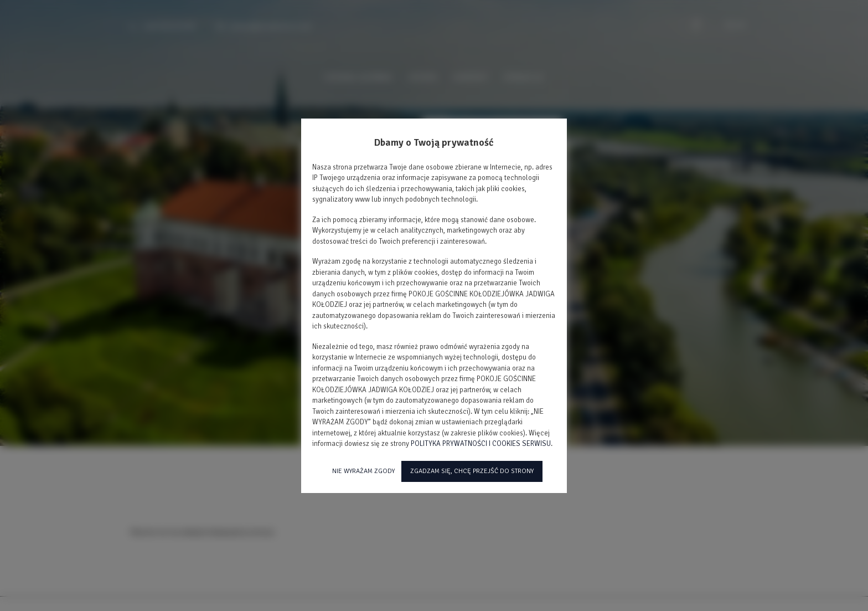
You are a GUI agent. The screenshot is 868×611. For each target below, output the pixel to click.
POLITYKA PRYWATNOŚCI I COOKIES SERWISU (481, 444)
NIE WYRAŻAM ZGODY (363, 471)
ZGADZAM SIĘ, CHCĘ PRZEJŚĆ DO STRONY (472, 471)
